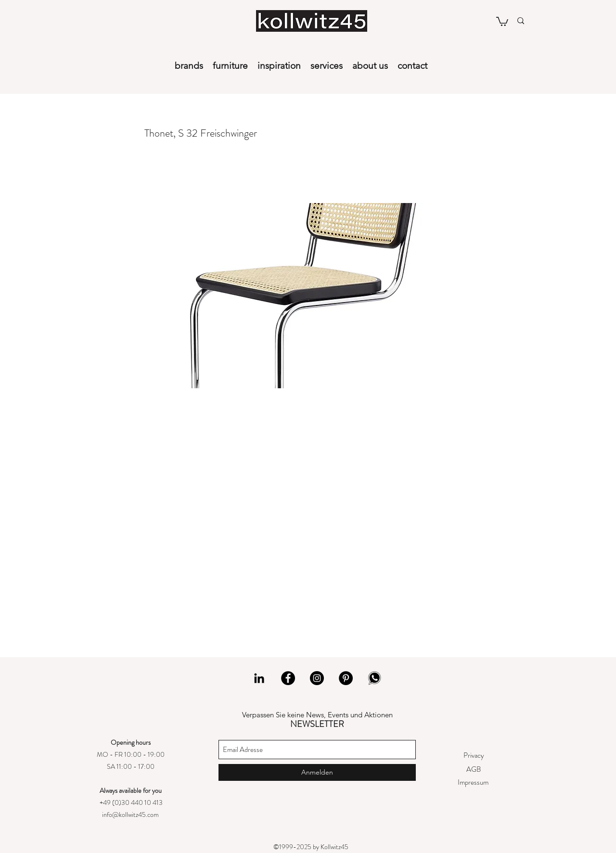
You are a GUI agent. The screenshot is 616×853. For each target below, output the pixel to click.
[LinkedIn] (259, 678)
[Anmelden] (317, 772)
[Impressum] (473, 783)
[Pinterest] (346, 678)
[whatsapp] (375, 678)
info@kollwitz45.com (130, 815)
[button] (502, 21)
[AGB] (473, 770)
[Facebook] (288, 678)
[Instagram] (317, 678)
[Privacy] (474, 756)
